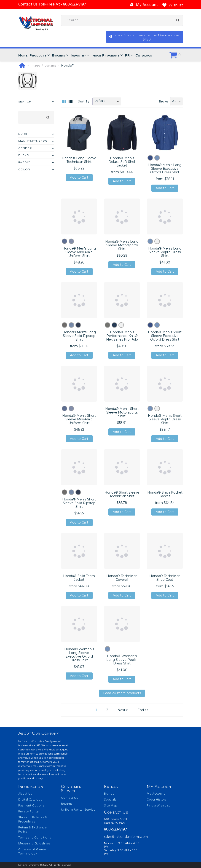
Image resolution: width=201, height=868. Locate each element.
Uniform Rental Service (78, 810)
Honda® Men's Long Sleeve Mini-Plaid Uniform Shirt (79, 252)
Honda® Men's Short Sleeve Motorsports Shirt (122, 413)
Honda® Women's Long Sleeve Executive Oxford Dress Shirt (79, 655)
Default (100, 101)
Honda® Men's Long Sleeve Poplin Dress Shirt (165, 252)
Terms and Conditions (35, 838)
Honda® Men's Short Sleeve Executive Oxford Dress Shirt (165, 336)
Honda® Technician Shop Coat (165, 578)
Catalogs (144, 56)
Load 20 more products (122, 693)
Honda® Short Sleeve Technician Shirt (122, 494)
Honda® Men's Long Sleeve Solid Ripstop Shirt (79, 336)
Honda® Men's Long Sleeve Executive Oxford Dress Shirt (165, 169)
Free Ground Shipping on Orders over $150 (160, 38)
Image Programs (106, 56)
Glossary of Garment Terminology (34, 852)
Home (23, 56)
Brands (59, 56)
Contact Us (69, 798)
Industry (78, 56)
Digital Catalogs (30, 800)
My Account (156, 794)
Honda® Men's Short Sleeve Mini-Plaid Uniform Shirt (79, 419)
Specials (110, 800)
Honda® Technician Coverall (122, 578)
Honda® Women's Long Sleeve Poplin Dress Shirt (122, 660)
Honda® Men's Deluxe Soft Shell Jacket (122, 162)
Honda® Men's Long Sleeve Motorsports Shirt (122, 245)
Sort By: (84, 102)
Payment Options (31, 806)
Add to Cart (79, 178)
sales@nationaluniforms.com (122, 837)
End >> (143, 710)
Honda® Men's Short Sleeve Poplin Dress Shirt (165, 419)
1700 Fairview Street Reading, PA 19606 (116, 821)
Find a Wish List (158, 806)
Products (38, 56)
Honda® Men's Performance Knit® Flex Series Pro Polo (122, 336)
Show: (163, 102)
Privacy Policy (29, 812)
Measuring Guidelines (34, 844)
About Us (25, 794)
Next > (123, 710)
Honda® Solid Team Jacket (79, 578)
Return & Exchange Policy (33, 830)
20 (174, 101)
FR (127, 56)
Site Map (111, 806)
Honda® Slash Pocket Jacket (165, 494)
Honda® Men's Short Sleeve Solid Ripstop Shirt (79, 503)
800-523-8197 (116, 830)
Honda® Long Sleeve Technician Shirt (79, 160)
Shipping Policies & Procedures (33, 820)
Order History (157, 800)
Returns (67, 804)
